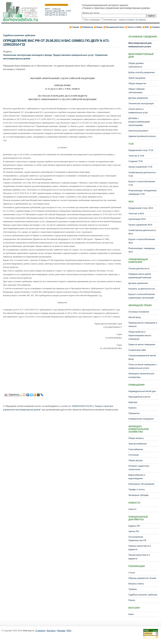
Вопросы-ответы (136, 584)
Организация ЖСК (137, 219)
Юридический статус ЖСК (141, 208)
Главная (75, 27)
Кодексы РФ (134, 526)
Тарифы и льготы (137, 490)
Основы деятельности (139, 269)
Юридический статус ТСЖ (141, 150)
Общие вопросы (136, 438)
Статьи (132, 573)
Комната (132, 408)
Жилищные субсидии (138, 495)
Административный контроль (142, 136)
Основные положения (139, 312)
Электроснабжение (137, 444)
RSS (147, 27)
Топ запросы (141, 20)
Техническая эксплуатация (141, 104)
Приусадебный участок (139, 397)
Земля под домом (137, 78)
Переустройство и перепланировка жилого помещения (140, 335)
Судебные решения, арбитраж (19, 35)
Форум (99, 27)
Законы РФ (134, 531)
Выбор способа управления (141, 72)
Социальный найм (137, 350)
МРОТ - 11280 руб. (53, 9)
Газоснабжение (136, 449)
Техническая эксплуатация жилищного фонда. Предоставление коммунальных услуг (48, 55)
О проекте (40, 631)
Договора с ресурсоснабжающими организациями (139, 122)
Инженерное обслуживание (141, 484)
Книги (131, 614)
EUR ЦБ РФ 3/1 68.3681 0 (56, 15)
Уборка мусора (135, 460)
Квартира (133, 402)
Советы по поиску (126, 20)
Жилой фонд (134, 317)
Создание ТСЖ (136, 161)
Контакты (51, 631)
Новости (132, 509)
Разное (132, 600)
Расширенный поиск (115, 27)
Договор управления (138, 98)
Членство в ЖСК (136, 214)
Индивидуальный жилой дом (142, 391)
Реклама (61, 631)
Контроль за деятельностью (142, 289)
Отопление (134, 455)
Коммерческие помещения (141, 419)
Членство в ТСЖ (136, 156)
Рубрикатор (88, 27)
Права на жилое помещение (142, 345)
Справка (156, 27)
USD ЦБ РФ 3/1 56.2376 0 (56, 13)
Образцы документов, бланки (142, 578)
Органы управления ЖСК (140, 225)
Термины (133, 589)
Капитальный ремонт (138, 131)
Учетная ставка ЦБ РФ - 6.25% (58, 11)
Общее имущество (137, 84)
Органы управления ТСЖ (140, 167)
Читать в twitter (135, 27)
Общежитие (134, 413)
